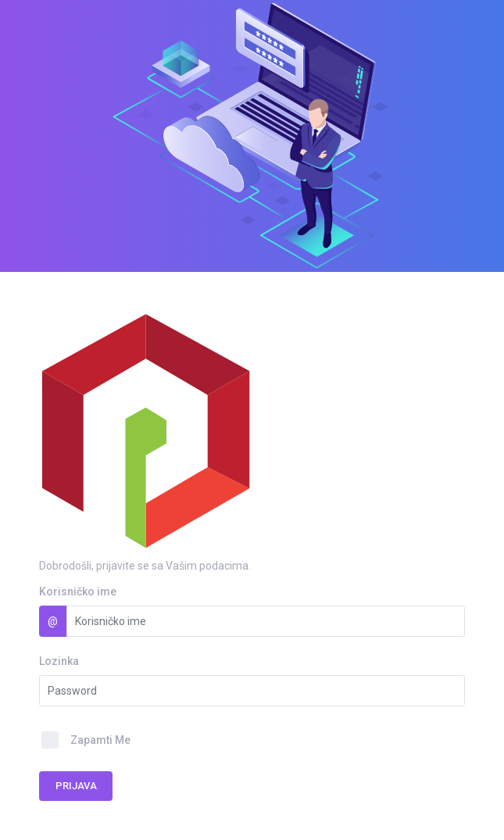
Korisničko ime (78, 592)
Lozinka (59, 661)
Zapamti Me (100, 740)
